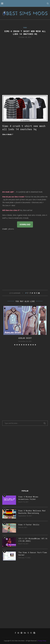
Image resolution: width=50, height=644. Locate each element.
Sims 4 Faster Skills (29, 525)
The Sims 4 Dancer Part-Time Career (33, 554)
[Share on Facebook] (30, 293)
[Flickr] (22, 633)
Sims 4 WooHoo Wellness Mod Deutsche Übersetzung (32, 512)
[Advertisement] (25, 66)
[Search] (48, 3)
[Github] (31, 633)
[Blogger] (34, 633)
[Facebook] (15, 633)
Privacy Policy (42, 641)
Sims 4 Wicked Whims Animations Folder (28, 498)
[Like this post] (28, 293)
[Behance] (25, 633)
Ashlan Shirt (25, 338)
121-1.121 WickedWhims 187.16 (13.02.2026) (33, 540)
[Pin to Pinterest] (35, 293)
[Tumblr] (28, 633)
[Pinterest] (18, 633)
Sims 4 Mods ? (8, 134)
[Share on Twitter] (32, 293)
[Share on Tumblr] (37, 293)
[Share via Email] (39, 293)
